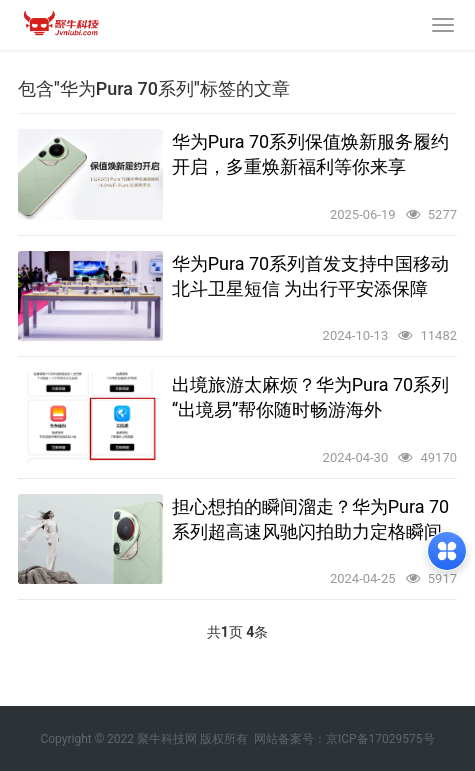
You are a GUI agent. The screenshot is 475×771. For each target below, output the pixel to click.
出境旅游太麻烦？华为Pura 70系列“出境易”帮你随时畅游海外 (311, 397)
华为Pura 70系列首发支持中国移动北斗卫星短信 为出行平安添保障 (311, 276)
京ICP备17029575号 (380, 739)
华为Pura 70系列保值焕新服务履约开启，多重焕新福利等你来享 (311, 154)
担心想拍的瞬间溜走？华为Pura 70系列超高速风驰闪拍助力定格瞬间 (311, 519)
